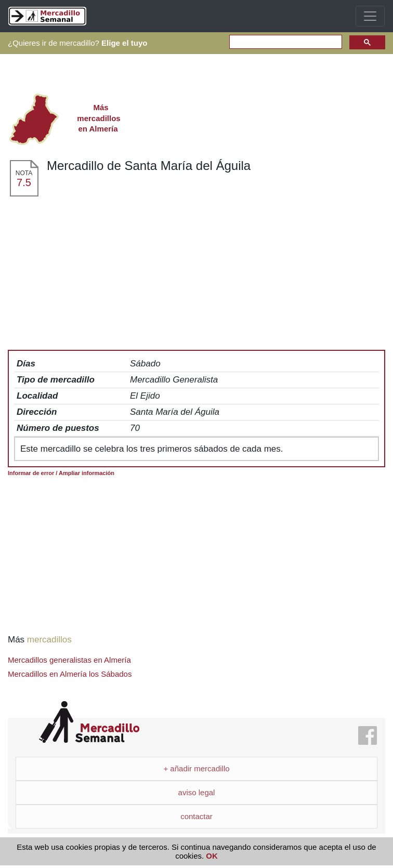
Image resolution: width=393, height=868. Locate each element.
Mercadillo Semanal (89, 722)
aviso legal (197, 792)
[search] (285, 42)
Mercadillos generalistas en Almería (69, 660)
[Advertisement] (197, 275)
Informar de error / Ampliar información (61, 473)
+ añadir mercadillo (196, 768)
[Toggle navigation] (370, 16)
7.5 (24, 182)
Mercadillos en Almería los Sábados (70, 674)
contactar (197, 816)
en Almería (98, 118)
